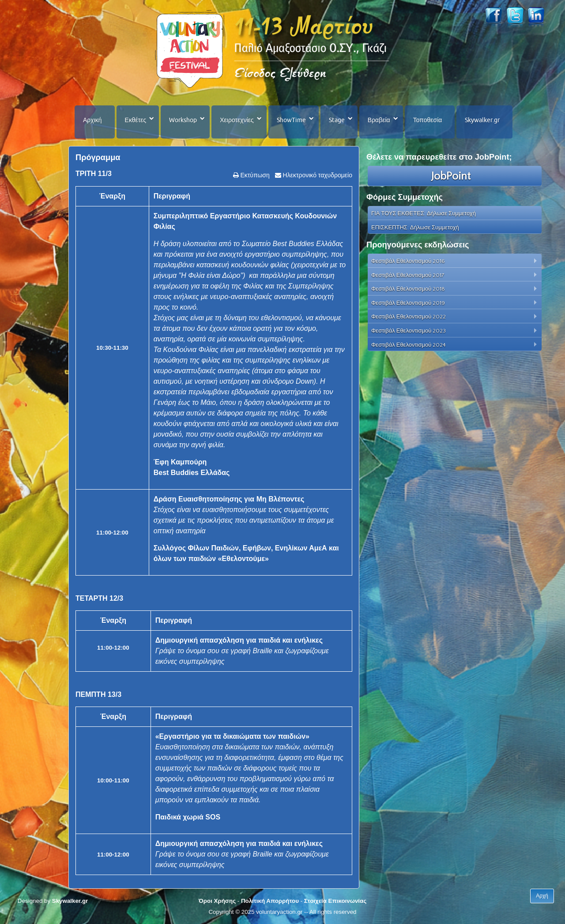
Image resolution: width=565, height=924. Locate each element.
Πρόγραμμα (98, 157)
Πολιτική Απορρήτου (270, 901)
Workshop (183, 120)
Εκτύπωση (254, 175)
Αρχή (542, 896)
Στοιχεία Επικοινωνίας (335, 901)
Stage (337, 120)
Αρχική (92, 120)
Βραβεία (379, 120)
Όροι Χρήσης (217, 901)
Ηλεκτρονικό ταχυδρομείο (317, 175)
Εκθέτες (136, 120)
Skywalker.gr (482, 120)
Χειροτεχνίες (237, 120)
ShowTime (291, 120)
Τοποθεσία (428, 120)
